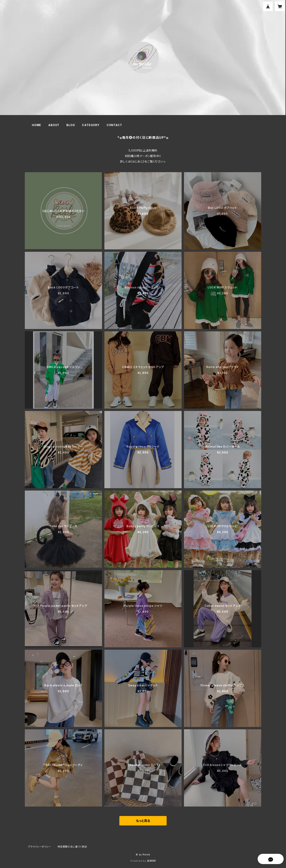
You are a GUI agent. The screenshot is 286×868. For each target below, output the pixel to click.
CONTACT (114, 125)
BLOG (71, 125)
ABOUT (54, 125)
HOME (37, 125)
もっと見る (143, 821)
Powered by (143, 861)
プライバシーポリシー (40, 847)
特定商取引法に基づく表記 (72, 847)
